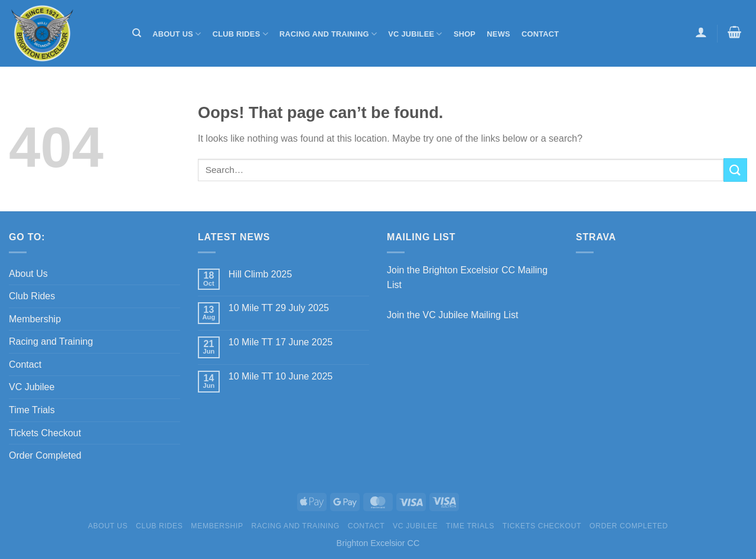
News (498, 34)
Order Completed (45, 455)
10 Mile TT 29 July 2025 (279, 308)
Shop (465, 34)
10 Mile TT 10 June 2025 (281, 376)
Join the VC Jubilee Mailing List (452, 315)
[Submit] (735, 170)
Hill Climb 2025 (260, 274)
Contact (540, 34)
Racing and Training (328, 34)
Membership (35, 319)
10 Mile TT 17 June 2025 (281, 342)
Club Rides (240, 34)
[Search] (137, 33)
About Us (177, 34)
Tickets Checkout (45, 433)
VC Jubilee (415, 34)
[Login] (701, 32)
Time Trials (32, 410)
